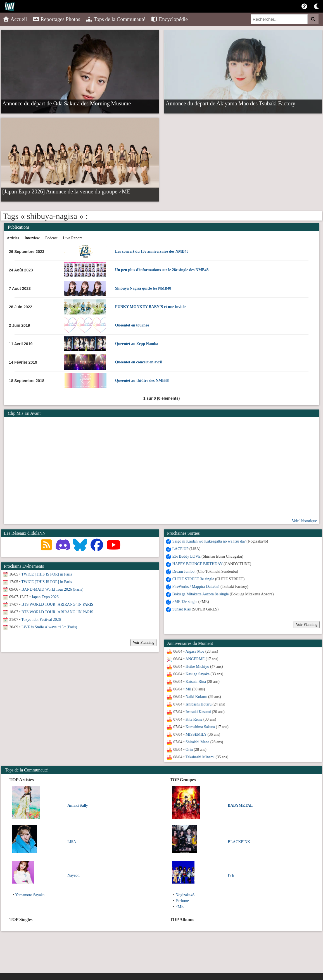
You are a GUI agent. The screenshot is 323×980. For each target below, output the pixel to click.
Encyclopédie (169, 19)
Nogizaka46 (185, 895)
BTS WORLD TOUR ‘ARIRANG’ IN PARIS (57, 604)
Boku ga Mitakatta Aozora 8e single (199, 594)
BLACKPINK (239, 842)
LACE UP (179, 549)
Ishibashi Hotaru (197, 704)
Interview (32, 238)
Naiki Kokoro (195, 697)
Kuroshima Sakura (199, 727)
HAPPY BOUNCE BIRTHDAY (196, 564)
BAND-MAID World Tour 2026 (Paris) (52, 589)
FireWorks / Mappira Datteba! (195, 587)
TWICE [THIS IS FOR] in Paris (47, 574)
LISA (72, 842)
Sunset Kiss (180, 609)
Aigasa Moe (194, 651)
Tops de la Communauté (116, 19)
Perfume (182, 901)
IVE (231, 875)
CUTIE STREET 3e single (192, 579)
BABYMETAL (240, 805)
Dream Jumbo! (183, 571)
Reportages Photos (56, 19)
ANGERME (194, 659)
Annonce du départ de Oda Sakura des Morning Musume (66, 103)
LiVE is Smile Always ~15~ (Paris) (49, 627)
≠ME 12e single (183, 602)
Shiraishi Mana (196, 742)
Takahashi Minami (199, 757)
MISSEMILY (195, 734)
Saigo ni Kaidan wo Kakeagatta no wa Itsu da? (208, 541)
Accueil (15, 19)
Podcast (51, 238)
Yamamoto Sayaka (30, 895)
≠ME (180, 907)
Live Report (73, 238)
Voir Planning (305, 625)
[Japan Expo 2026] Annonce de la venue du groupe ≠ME (66, 191)
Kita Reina (193, 719)
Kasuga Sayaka (196, 674)
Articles (13, 238)
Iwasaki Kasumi (197, 712)
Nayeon (73, 875)
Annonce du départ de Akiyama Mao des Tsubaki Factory (231, 103)
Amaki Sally (78, 805)
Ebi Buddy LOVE (185, 556)
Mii (187, 689)
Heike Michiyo (196, 667)
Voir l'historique (304, 521)
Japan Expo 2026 (45, 597)
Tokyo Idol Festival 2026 (41, 620)
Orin (188, 750)
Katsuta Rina (194, 682)
